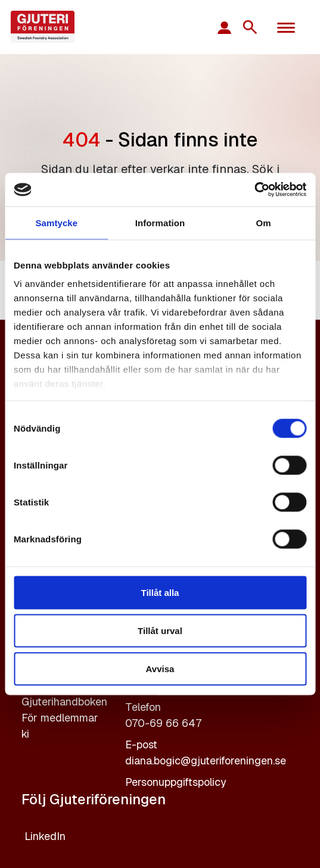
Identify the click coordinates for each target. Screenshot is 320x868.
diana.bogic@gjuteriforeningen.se (206, 761)
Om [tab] (264, 222)
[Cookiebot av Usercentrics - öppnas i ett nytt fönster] (254, 190)
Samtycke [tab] (56, 222)
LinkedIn (45, 836)
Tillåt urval (160, 630)
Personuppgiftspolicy (176, 782)
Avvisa (160, 668)
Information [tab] (160, 222)
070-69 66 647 (163, 723)
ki (25, 734)
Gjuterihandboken (64, 702)
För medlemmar (60, 718)
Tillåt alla (160, 592)
